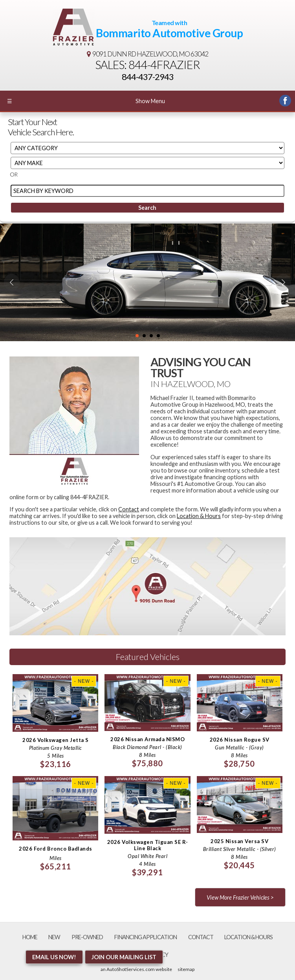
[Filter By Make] (147, 163)
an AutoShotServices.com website (136, 969)
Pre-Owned (87, 937)
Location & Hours (199, 516)
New (54, 937)
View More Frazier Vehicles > (240, 897)
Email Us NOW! (54, 957)
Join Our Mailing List (124, 957)
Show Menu (86, 101)
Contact (129, 509)
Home (30, 937)
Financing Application (146, 937)
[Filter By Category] (147, 148)
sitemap (186, 969)
